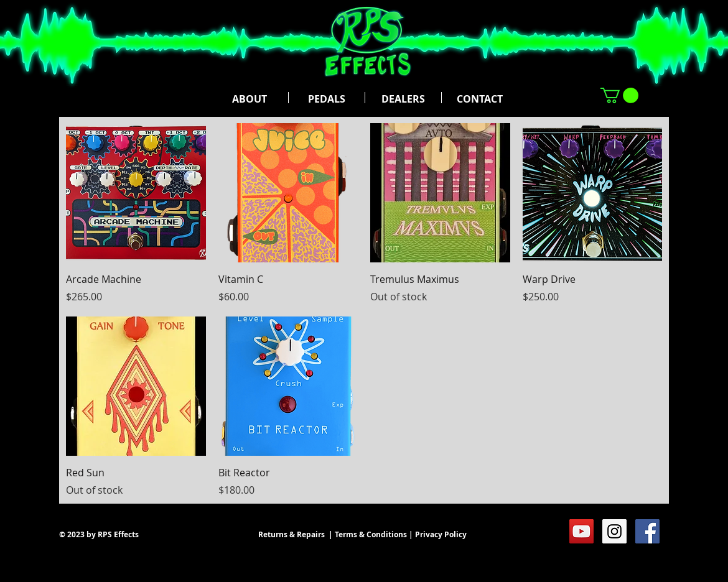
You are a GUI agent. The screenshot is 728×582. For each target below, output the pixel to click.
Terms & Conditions (371, 534)
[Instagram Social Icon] (614, 531)
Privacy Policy (441, 534)
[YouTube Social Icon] (581, 531)
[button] (619, 95)
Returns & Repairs (292, 534)
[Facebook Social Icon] (647, 531)
